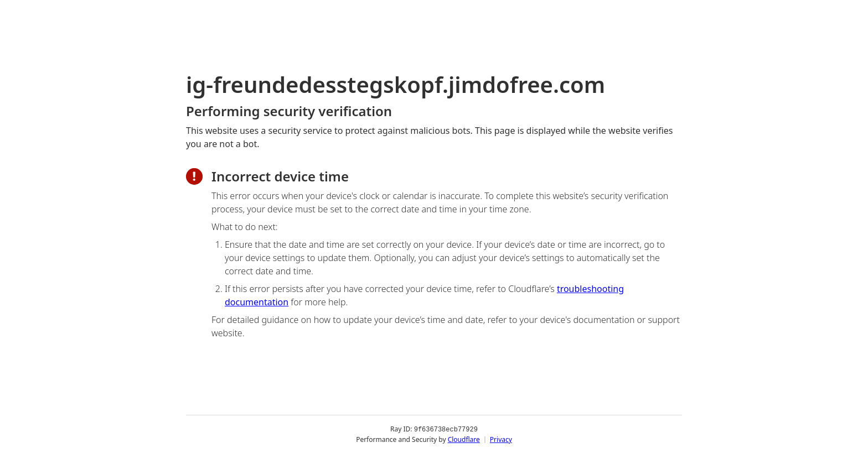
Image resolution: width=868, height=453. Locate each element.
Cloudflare (464, 439)
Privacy (501, 439)
